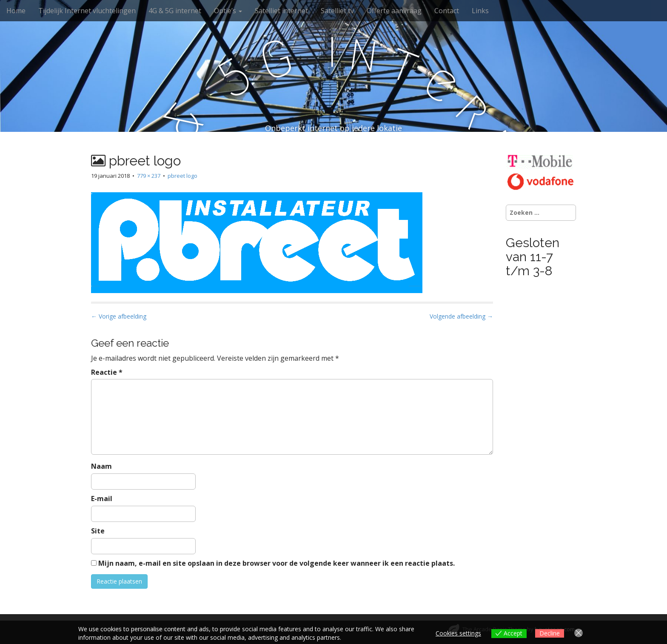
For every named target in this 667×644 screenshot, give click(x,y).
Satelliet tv (337, 11)
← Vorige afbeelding (119, 316)
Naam (101, 466)
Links (480, 11)
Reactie (107, 372)
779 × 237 (149, 176)
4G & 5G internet (175, 11)
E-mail (102, 499)
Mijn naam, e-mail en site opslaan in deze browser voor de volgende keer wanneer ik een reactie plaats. (276, 563)
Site (98, 531)
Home (16, 11)
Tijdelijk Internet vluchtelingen (87, 11)
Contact (447, 11)
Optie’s (228, 11)
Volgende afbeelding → (461, 316)
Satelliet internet (281, 11)
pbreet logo (182, 176)
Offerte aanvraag (394, 11)
